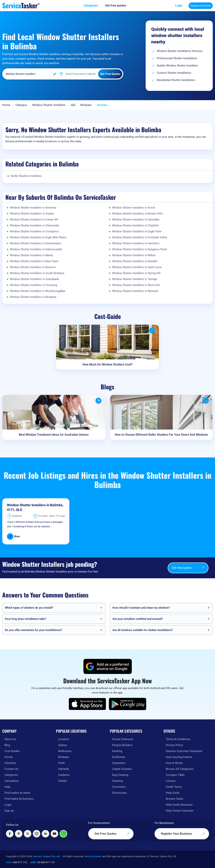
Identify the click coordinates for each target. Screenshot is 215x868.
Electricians (119, 793)
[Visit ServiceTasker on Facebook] (10, 834)
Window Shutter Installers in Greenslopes (36, 243)
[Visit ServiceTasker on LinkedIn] (45, 834)
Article (9, 757)
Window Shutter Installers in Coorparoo (34, 231)
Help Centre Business (179, 805)
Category (21, 105)
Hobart (62, 781)
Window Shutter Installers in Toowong (33, 285)
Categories (11, 775)
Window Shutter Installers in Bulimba (35, 505)
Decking (117, 751)
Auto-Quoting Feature (179, 757)
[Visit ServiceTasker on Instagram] (37, 834)
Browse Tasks (175, 799)
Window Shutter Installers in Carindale (136, 220)
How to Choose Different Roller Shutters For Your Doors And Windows (161, 435)
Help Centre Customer (180, 811)
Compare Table (175, 775)
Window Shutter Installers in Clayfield (135, 225)
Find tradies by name (17, 793)
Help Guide (173, 793)
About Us (10, 739)
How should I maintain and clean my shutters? (141, 608)
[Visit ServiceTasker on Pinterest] (19, 834)
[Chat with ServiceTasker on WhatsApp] (63, 834)
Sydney (63, 745)
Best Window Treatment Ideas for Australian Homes (54, 435)
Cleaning (117, 781)
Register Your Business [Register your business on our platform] (183, 834)
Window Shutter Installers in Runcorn (33, 267)
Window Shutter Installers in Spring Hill (136, 273)
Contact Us (11, 769)
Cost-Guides (12, 751)
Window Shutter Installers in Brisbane (33, 297)
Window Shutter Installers (49, 105)
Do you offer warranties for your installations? (33, 630)
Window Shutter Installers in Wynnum (135, 291)
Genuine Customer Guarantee (184, 751)
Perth (61, 763)
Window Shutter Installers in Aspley (32, 214)
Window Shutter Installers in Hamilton (136, 243)
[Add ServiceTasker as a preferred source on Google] (108, 666)
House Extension (123, 739)
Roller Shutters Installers (26, 176)
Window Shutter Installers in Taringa (134, 279)
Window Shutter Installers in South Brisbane (37, 273)
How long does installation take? (25, 619)
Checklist (10, 763)
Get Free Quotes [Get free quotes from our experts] (112, 834)
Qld (73, 105)
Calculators (12, 781)
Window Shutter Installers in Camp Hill (34, 220)
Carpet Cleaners (122, 769)
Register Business (201, 6)
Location (64, 739)
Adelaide (64, 769)
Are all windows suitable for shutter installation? (143, 630)
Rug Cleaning (120, 775)
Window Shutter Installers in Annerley (33, 208)
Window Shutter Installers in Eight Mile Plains (38, 237)
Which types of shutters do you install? (29, 608)
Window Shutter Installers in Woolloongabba (37, 291)
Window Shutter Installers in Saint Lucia (137, 267)
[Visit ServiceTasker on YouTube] (54, 834)
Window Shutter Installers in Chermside (34, 225)
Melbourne (65, 751)
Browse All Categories (180, 769)
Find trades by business (19, 799)
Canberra (64, 775)
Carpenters (119, 763)
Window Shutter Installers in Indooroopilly (36, 249)
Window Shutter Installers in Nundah (135, 261)
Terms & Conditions (178, 739)
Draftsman (119, 757)
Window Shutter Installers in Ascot (134, 208)
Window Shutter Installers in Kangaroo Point (139, 249)
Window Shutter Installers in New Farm (34, 261)
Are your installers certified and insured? (138, 619)
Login (179, 5)
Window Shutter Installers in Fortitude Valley (140, 237)
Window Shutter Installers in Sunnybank (34, 279)
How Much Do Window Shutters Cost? (107, 364)
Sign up (9, 811)
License (171, 781)
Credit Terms (174, 787)
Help (7, 787)
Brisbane (86, 105)
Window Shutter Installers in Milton (134, 255)
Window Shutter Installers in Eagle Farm (137, 231)
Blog (7, 745)
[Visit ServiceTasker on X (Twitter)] (28, 834)
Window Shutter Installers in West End (136, 285)
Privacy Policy (174, 745)
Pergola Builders (122, 745)
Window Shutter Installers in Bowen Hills (137, 214)
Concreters (119, 787)
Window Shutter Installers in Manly (31, 255)
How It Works (174, 763)
